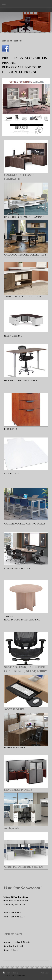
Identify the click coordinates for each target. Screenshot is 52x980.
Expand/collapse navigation (26, 4)
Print (7, 973)
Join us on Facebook (12, 41)
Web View (45, 973)
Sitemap (15, 973)
